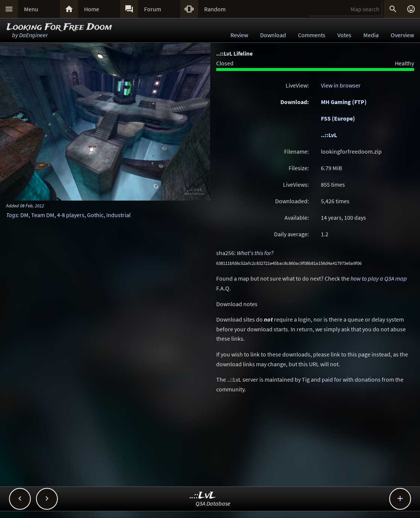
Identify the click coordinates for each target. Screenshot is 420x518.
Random (215, 9)
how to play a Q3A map (379, 278)
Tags (12, 215)
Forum (153, 9)
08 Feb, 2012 (32, 205)
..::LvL (329, 135)
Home (92, 9)
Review (239, 35)
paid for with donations (351, 379)
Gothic (95, 215)
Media (371, 35)
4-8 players (71, 215)
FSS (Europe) (338, 118)
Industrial (118, 215)
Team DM (43, 215)
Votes (344, 35)
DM (24, 215)
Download (273, 35)
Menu (31, 9)
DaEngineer (33, 35)
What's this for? (255, 253)
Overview (402, 35)
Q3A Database (213, 503)
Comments (312, 35)
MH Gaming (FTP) (344, 102)
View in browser (341, 85)
